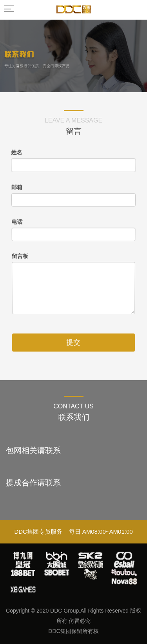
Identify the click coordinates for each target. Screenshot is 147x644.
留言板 (20, 256)
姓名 (15, 149)
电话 (16, 221)
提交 (73, 340)
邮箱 (15, 186)
